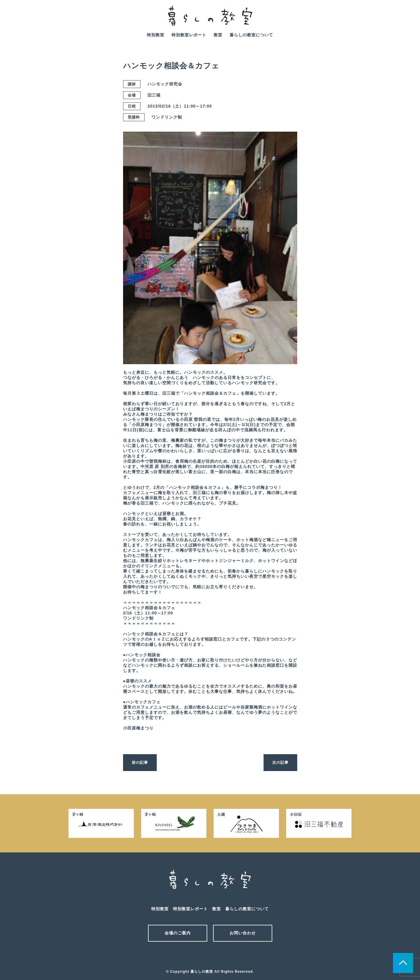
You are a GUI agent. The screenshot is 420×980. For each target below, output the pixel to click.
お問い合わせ (243, 933)
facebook (392, 20)
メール (200, 956)
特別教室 (156, 35)
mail (375, 20)
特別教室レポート (189, 35)
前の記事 (140, 762)
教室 (218, 35)
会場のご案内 (178, 933)
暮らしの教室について (251, 35)
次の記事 (280, 762)
